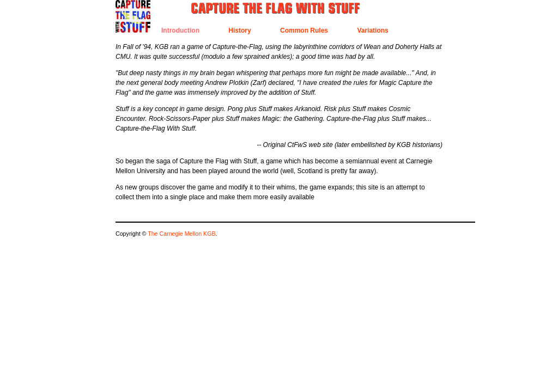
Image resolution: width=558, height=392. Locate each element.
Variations (372, 30)
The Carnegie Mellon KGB (181, 234)
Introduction (180, 30)
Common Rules (304, 30)
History (239, 30)
